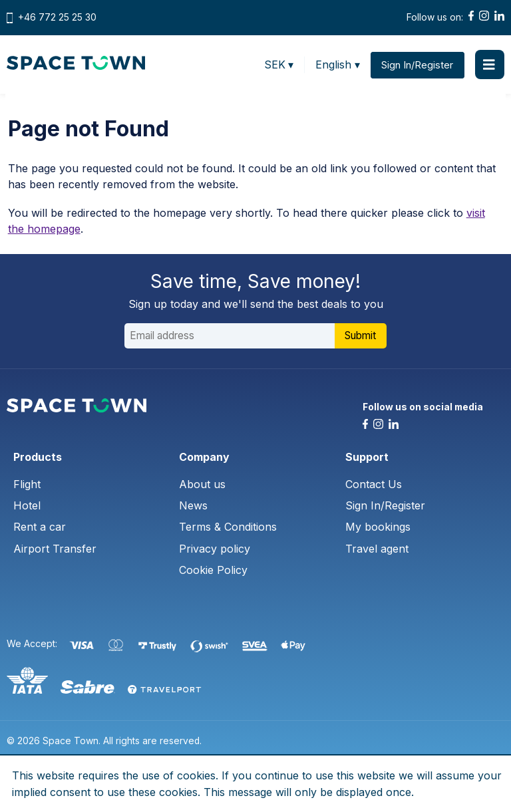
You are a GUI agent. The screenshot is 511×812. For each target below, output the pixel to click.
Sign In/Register (385, 506)
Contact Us (374, 485)
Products (38, 458)
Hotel (27, 506)
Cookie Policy (213, 571)
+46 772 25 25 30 (57, 17)
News (193, 506)
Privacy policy (215, 549)
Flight (27, 485)
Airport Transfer (55, 549)
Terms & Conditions (228, 528)
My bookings (378, 528)
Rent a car (40, 528)
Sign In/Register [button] (417, 65)
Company (204, 458)
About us (202, 485)
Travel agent (377, 549)
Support (367, 458)
